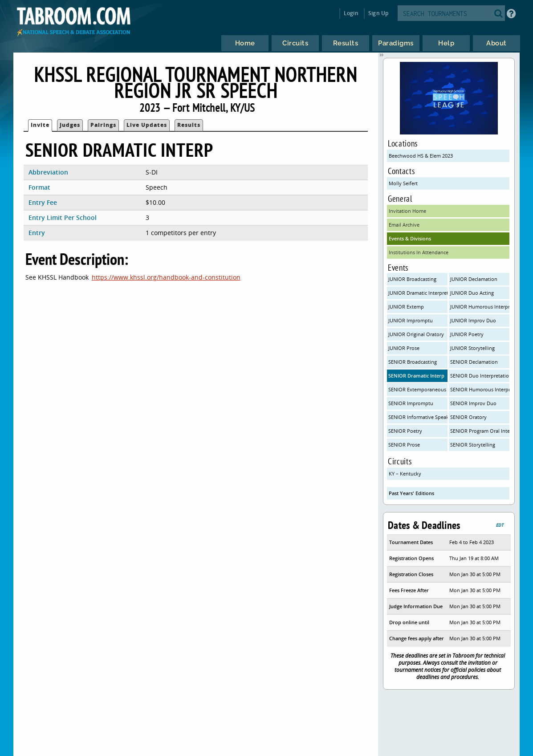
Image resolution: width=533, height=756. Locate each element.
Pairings (103, 125)
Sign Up (378, 13)
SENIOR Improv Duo (473, 403)
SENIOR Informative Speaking (418, 417)
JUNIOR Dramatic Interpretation (418, 293)
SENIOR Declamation (474, 362)
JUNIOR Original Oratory (416, 334)
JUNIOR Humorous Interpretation (480, 307)
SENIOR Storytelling (473, 445)
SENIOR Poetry (405, 431)
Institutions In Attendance (419, 252)
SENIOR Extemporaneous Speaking (418, 389)
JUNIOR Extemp (406, 307)
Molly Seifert (403, 183)
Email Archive (404, 225)
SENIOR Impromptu (411, 403)
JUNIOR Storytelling (472, 348)
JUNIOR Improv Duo (473, 320)
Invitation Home (407, 211)
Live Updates (147, 125)
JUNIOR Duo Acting (472, 293)
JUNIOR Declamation (474, 279)
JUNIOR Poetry (467, 334)
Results (189, 125)
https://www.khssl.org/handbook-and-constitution (166, 277)
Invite (40, 125)
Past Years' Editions (411, 493)
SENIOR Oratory (468, 417)
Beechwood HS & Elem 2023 (421, 156)
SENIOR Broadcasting (413, 362)
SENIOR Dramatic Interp (416, 376)
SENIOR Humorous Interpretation (480, 389)
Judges (70, 125)
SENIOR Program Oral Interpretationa (480, 431)
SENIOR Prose (404, 445)
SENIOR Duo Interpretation (480, 376)
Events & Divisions (410, 238)
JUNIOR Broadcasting (412, 279)
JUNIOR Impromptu (411, 320)
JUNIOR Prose (404, 348)
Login (351, 13)
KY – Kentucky (405, 474)
